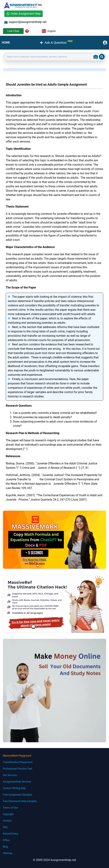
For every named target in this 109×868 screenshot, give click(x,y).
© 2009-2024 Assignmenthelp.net (54, 860)
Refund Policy (11, 834)
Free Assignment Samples (18, 795)
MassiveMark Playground (17, 756)
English (49, 31)
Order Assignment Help (24, 14)
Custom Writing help (14, 788)
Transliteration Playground (18, 762)
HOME (6, 43)
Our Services (10, 775)
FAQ (5, 827)
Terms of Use (10, 808)
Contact (7, 821)
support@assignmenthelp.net (25, 22)
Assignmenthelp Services (17, 782)
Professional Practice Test (18, 769)
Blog (5, 847)
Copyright (8, 814)
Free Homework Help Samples (20, 801)
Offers (6, 840)
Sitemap (7, 853)
